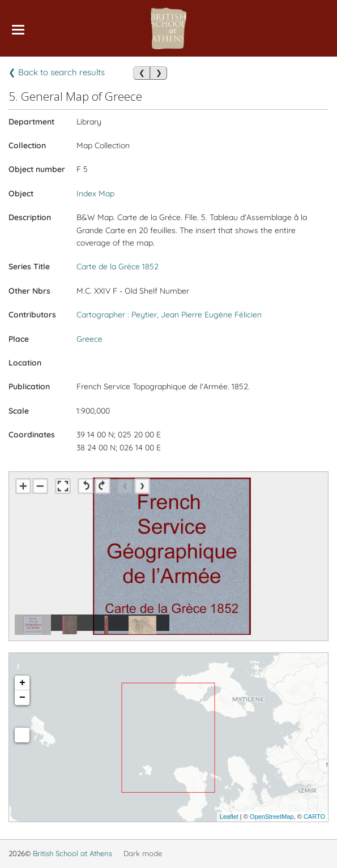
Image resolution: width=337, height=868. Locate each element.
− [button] (22, 698)
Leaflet (229, 817)
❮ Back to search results (57, 72)
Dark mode (143, 853)
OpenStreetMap (272, 817)
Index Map (95, 194)
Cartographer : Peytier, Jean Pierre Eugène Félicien (169, 315)
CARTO (314, 817)
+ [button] (22, 683)
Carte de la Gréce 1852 (118, 267)
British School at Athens (72, 853)
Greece (89, 339)
